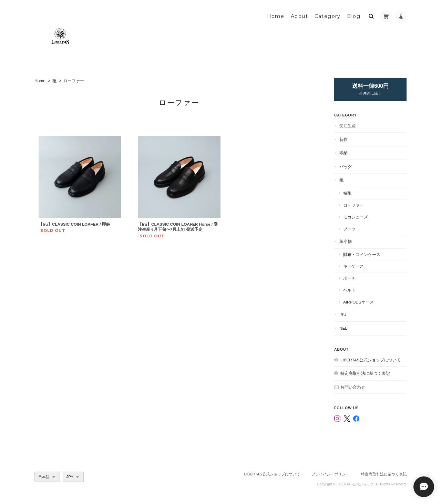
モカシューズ (356, 217)
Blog (354, 16)
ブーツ (349, 229)
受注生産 (348, 126)
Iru (343, 314)
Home (276, 16)
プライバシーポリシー (330, 474)
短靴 (347, 193)
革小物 (346, 241)
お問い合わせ (353, 387)
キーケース (353, 266)
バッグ (346, 167)
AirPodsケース (358, 302)
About (299, 16)
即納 (343, 153)
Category (328, 16)
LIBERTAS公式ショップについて (371, 360)
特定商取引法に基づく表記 (365, 373)
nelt (344, 328)
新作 (343, 139)
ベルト (349, 290)
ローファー (353, 205)
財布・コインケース (362, 254)
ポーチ (349, 278)
